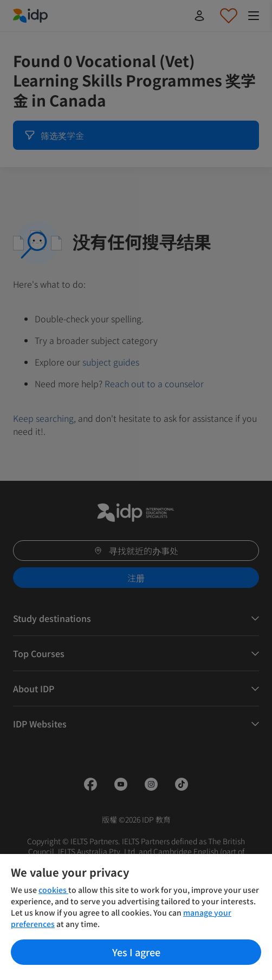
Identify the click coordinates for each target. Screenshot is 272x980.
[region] (136, 917)
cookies (53, 890)
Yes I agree (136, 952)
